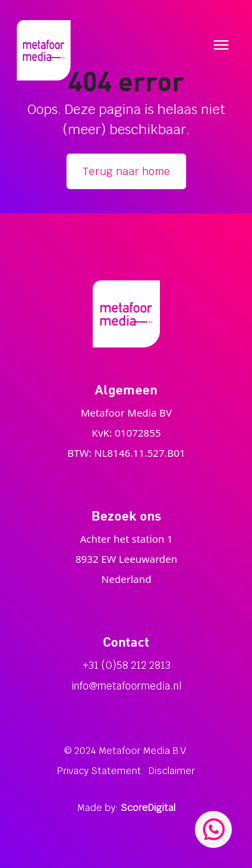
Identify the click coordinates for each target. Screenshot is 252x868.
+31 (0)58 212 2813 (127, 665)
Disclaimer (172, 771)
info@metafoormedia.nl (126, 686)
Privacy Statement (99, 771)
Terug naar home (126, 171)
